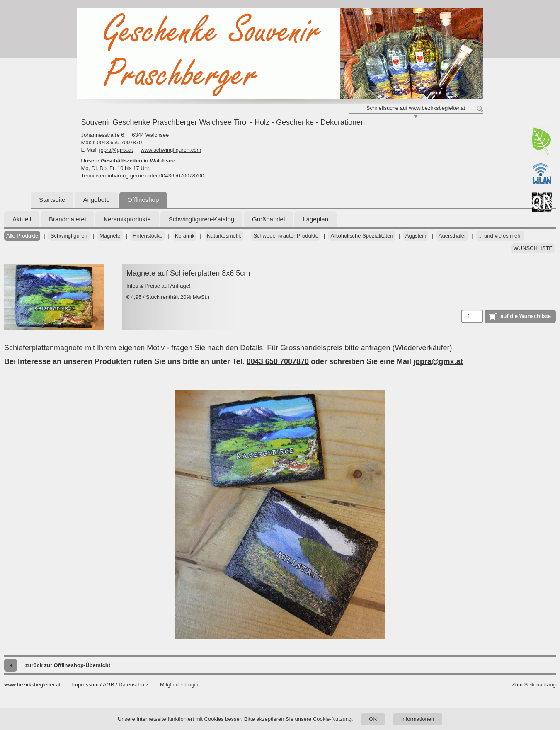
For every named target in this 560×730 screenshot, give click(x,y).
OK (373, 719)
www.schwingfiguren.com (171, 150)
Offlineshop (143, 200)
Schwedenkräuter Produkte (286, 236)
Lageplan (315, 219)
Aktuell (22, 219)
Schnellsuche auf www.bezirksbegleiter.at (416, 108)
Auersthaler (452, 236)
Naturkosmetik (224, 236)
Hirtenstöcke (148, 236)
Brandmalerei (67, 219)
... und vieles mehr (500, 236)
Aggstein (416, 236)
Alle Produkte (22, 236)
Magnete (110, 236)
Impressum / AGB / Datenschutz (110, 685)
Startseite (52, 200)
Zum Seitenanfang (534, 685)
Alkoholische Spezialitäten (362, 236)
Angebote (96, 200)
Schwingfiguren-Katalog (201, 219)
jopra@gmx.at (116, 150)
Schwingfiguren (69, 236)
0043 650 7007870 (119, 142)
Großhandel (268, 219)
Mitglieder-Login (179, 685)
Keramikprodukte (127, 219)
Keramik (185, 236)
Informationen (418, 719)
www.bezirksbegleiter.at (32, 685)
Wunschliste (533, 248)
